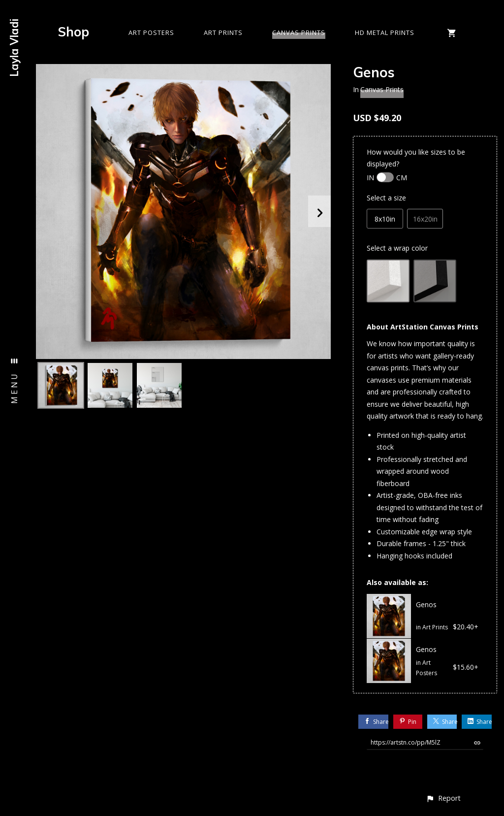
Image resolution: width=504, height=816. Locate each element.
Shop (74, 32)
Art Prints (223, 33)
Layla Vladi (14, 48)
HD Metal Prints (385, 33)
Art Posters (151, 33)
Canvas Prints (299, 33)
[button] (443, 798)
